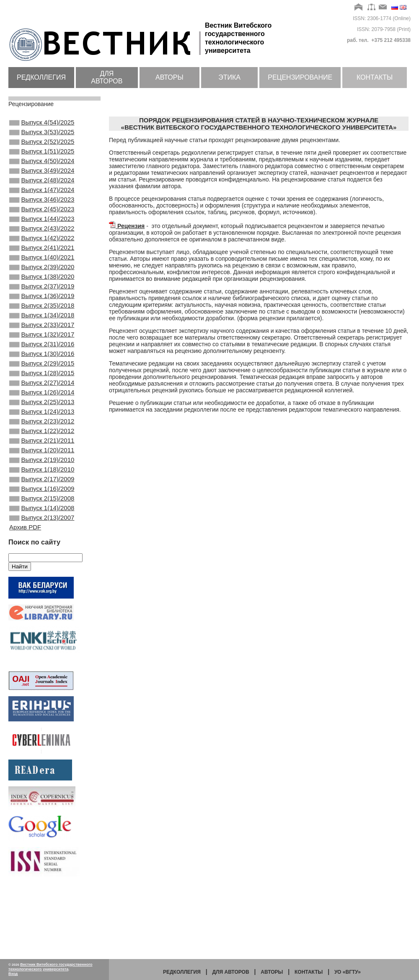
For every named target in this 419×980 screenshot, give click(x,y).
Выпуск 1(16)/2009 (42, 553)
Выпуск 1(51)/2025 (42, 157)
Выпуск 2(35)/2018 (42, 338)
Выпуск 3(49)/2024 (42, 180)
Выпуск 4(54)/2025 (42, 123)
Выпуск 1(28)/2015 (42, 417)
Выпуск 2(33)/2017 (42, 361)
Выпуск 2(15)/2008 (42, 565)
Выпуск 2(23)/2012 (42, 474)
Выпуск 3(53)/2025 (42, 135)
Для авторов (107, 77)
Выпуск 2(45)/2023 (42, 225)
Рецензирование (300, 77)
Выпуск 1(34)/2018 (42, 350)
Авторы (169, 77)
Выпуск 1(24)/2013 (42, 463)
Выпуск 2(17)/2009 (42, 542)
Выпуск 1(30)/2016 (42, 395)
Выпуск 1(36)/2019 (42, 327)
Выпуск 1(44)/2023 (42, 236)
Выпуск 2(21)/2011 (42, 497)
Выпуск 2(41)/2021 (42, 270)
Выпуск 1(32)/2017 (42, 372)
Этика (229, 77)
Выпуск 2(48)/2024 (42, 191)
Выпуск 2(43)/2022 (42, 248)
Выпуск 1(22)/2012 (42, 485)
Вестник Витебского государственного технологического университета (50, 967)
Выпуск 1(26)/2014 (42, 440)
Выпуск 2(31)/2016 (42, 384)
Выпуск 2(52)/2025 (42, 146)
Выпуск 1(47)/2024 (42, 202)
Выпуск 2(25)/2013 (42, 451)
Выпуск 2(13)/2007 (42, 587)
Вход (13, 974)
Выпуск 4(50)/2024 (42, 169)
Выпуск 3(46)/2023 (42, 214)
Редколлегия (41, 77)
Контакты (375, 77)
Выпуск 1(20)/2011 (42, 508)
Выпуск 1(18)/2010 (42, 531)
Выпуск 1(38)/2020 (42, 304)
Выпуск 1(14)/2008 (42, 576)
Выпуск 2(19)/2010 (42, 519)
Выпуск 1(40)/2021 (42, 282)
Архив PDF (25, 598)
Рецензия (131, 226)
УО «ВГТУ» (348, 972)
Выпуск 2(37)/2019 (42, 316)
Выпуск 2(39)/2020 (42, 293)
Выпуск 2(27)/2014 (42, 429)
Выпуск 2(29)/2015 (42, 406)
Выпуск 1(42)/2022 (42, 259)
